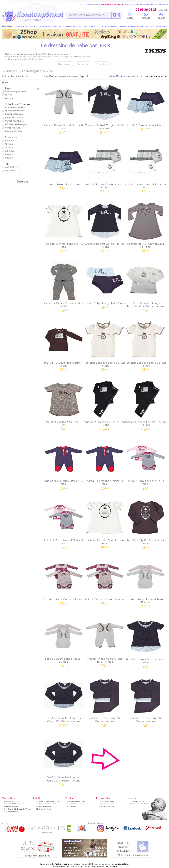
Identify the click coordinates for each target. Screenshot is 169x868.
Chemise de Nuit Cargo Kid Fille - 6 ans (105, 107)
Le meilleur (83, 64)
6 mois (9, 141)
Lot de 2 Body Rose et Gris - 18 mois (64, 522)
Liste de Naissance (106, 806)
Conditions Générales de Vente (17, 809)
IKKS (52, 71)
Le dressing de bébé (34, 71)
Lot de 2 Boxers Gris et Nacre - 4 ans (105, 167)
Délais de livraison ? (44, 809)
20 (117, 76)
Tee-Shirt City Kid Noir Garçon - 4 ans (64, 345)
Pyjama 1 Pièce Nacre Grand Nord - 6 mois (105, 641)
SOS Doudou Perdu (107, 804)
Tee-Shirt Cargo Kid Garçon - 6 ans (146, 641)
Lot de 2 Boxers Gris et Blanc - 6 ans (146, 167)
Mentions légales (11, 806)
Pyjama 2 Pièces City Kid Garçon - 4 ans (105, 404)
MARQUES (161, 27)
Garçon (9, 98)
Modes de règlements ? (45, 806)
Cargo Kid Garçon (14, 118)
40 (121, 76)
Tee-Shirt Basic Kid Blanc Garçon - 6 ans (146, 345)
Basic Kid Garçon (14, 114)
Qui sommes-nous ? (12, 801)
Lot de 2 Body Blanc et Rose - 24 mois (64, 641)
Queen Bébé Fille (14, 111)
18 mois (9, 148)
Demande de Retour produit (79, 804)
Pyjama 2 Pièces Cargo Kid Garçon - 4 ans (105, 700)
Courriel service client (76, 801)
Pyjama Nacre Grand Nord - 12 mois (64, 107)
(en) (17, 812)
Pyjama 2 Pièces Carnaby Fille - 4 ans (64, 285)
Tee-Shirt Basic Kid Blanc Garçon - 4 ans (105, 345)
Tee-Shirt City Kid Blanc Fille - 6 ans (105, 522)
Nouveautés (64, 64)
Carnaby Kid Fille (14, 121)
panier (161, 17)
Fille (7, 95)
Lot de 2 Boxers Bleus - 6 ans (64, 165)
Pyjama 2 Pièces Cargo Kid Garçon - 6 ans (146, 700)
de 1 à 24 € (12, 167)
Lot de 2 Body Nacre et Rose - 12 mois (146, 582)
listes (130, 17)
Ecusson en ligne (137, 801)
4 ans (8, 154)
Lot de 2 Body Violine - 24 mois (105, 580)
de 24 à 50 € (13, 171)
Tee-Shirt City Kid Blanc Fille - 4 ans (64, 226)
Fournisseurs (72, 806)
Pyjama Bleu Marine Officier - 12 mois (105, 463)
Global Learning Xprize (139, 804)
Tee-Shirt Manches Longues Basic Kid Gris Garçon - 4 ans (146, 285)
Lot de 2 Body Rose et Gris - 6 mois (146, 463)
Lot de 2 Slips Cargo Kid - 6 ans (105, 284)
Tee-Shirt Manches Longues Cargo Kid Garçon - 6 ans (64, 760)
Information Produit (106, 801)
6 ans (8, 158)
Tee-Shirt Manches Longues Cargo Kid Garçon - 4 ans (64, 700)
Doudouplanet (10, 71)
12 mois (9, 144)
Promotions (102, 64)
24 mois (9, 151)
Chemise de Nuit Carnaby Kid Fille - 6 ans (146, 226)
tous (125, 76)
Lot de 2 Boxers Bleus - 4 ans (146, 106)
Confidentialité (10, 812)
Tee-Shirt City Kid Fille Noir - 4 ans (146, 522)
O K (116, 15)
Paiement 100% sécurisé (14, 804)
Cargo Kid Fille (13, 128)
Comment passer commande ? (48, 801)
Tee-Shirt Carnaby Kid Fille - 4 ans (64, 404)
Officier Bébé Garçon (16, 124)
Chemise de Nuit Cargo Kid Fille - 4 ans (105, 226)
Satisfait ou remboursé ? (46, 804)
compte (146, 17)
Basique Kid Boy (14, 131)
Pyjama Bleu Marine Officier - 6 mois (64, 463)
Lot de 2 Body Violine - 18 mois (64, 580)
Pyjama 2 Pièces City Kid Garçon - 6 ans (146, 404)
